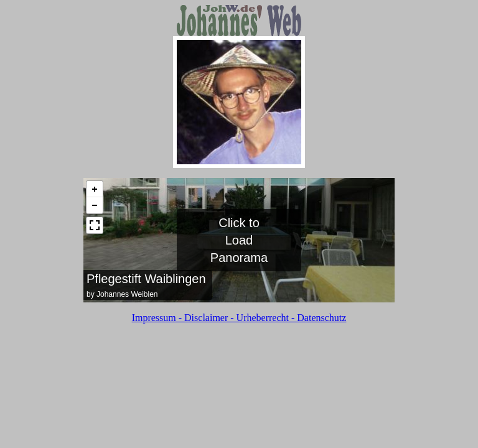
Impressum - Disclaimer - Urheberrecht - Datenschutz (239, 318)
